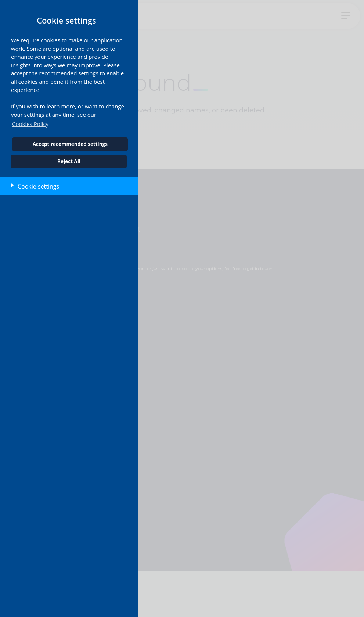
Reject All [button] (69, 161)
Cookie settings (38, 186)
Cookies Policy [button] (30, 124)
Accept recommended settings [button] (70, 144)
